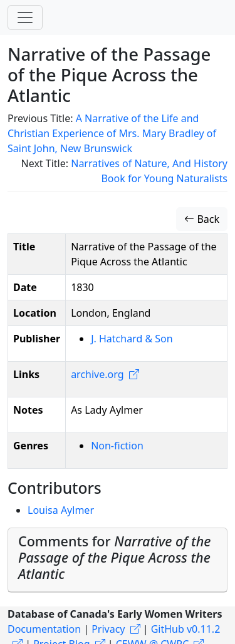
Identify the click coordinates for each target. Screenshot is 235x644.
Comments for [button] (114, 557)
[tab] (118, 560)
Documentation (44, 629)
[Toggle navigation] (25, 18)
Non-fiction (117, 446)
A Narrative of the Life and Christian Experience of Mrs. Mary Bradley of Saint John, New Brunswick (112, 133)
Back (202, 219)
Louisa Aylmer (61, 510)
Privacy (108, 629)
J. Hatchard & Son (132, 339)
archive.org (97, 374)
